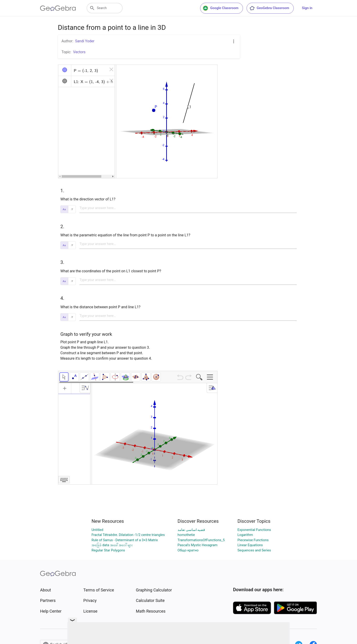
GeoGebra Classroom (269, 8)
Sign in (307, 8)
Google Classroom (221, 8)
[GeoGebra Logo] (58, 8)
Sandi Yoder (85, 41)
